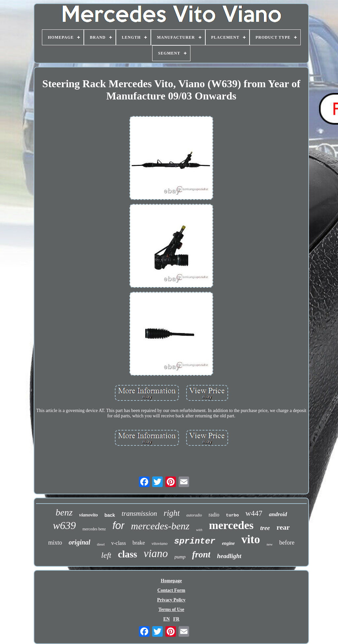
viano (156, 553)
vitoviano (159, 543)
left (106, 555)
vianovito (89, 515)
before (287, 543)
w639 (64, 525)
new (270, 544)
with (199, 530)
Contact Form (171, 590)
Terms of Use (171, 609)
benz (64, 512)
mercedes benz (94, 529)
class (127, 554)
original (80, 542)
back (110, 515)
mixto (55, 543)
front (201, 554)
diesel (101, 544)
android (278, 514)
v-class (118, 543)
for (118, 526)
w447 (254, 513)
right (172, 513)
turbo (233, 515)
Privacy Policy (171, 600)
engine (228, 543)
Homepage (171, 581)
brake (139, 543)
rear (283, 527)
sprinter (195, 541)
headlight (229, 556)
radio (214, 515)
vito (251, 539)
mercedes (231, 525)
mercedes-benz (160, 526)
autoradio (194, 515)
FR (176, 619)
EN (167, 619)
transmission (139, 513)
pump (180, 557)
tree (265, 528)
